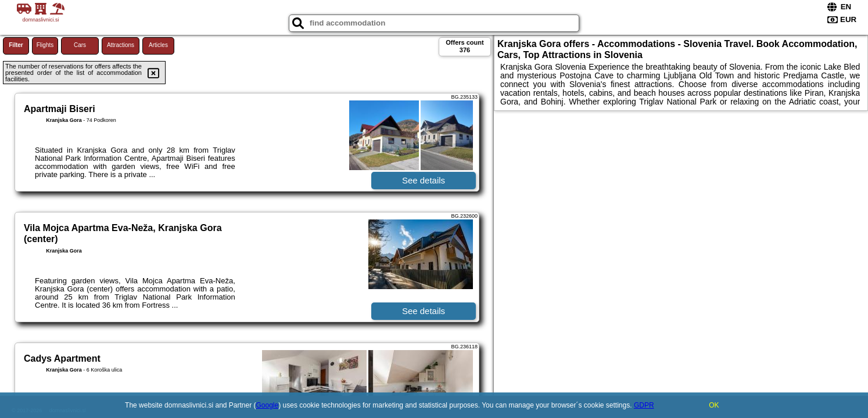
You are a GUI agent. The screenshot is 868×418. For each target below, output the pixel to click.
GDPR (644, 405)
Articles (158, 45)
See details (424, 180)
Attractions (121, 45)
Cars (80, 45)
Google (268, 405)
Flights (45, 45)
